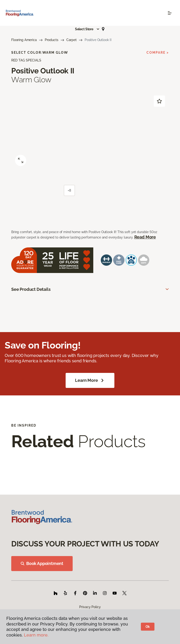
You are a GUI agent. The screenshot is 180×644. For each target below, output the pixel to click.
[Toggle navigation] (170, 13)
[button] (87, 29)
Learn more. (36, 635)
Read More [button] (145, 237)
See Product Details (31, 289)
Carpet (71, 40)
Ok (148, 627)
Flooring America (24, 40)
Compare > (158, 53)
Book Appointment (42, 563)
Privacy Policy (90, 607)
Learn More (90, 380)
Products (52, 40)
